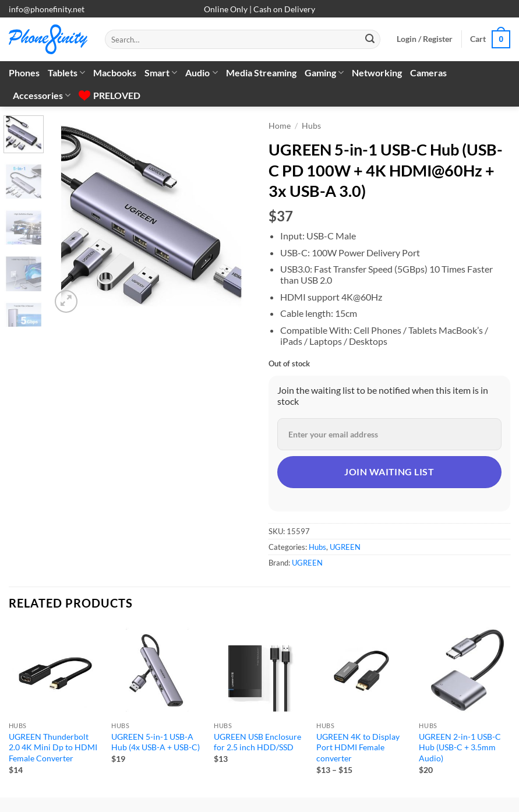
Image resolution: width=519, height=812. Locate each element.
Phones (24, 73)
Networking (377, 73)
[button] (425, 39)
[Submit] (370, 40)
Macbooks (115, 73)
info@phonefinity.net (47, 9)
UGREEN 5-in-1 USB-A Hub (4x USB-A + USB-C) (156, 742)
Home (280, 126)
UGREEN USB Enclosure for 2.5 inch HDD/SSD (257, 742)
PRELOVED (110, 95)
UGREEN (345, 547)
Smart (161, 73)
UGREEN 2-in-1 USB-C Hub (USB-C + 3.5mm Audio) (460, 747)
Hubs (311, 126)
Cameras (428, 73)
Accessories (42, 96)
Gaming (324, 73)
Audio (201, 73)
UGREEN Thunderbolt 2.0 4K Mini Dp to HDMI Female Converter (53, 747)
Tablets (66, 73)
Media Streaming (261, 73)
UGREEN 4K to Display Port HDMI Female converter (358, 747)
